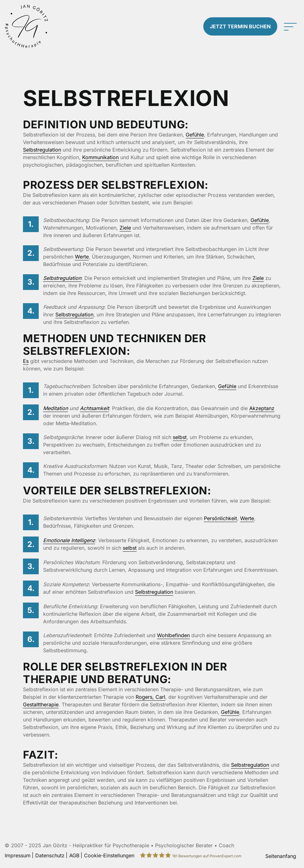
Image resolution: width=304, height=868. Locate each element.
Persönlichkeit (220, 518)
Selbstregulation (42, 150)
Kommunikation (100, 157)
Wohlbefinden (173, 635)
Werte (82, 257)
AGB (74, 855)
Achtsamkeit (94, 408)
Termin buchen (240, 26)
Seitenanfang (281, 856)
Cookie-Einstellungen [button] (109, 855)
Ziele (125, 228)
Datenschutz (50, 855)
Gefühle (195, 135)
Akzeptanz (262, 408)
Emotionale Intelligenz (69, 540)
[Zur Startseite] (38, 26)
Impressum (18, 855)
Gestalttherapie (41, 704)
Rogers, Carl (150, 697)
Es (26, 361)
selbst (180, 437)
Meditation (56, 408)
